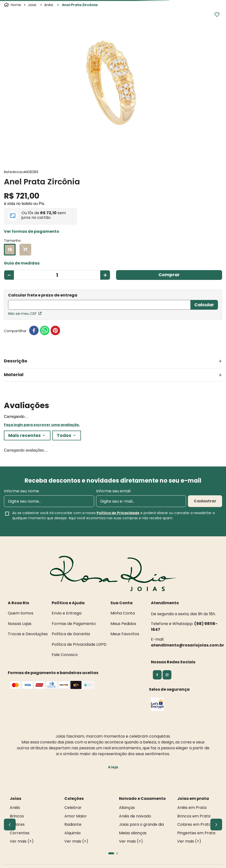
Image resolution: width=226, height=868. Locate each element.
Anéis (49, 5)
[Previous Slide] (10, 825)
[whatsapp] (45, 331)
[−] (9, 275)
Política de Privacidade (118, 513)
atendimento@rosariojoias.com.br (187, 645)
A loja (113, 767)
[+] (105, 275)
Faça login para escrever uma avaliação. (42, 425)
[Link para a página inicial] (13, 5)
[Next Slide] (216, 825)
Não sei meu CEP (25, 314)
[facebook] (34, 331)
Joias (32, 5)
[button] (32, 232)
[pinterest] (55, 331)
